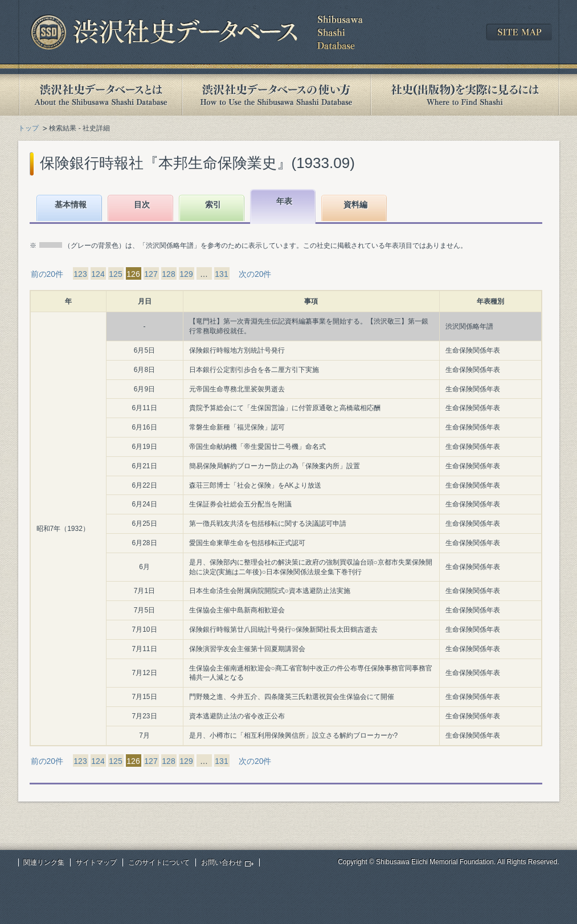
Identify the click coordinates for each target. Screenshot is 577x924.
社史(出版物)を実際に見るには (465, 95)
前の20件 (47, 274)
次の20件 (255, 274)
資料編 (355, 205)
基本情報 (71, 205)
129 (186, 274)
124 (98, 274)
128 (168, 274)
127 (151, 274)
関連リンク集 (44, 862)
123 (80, 274)
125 (115, 274)
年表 (284, 201)
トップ (28, 128)
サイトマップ (96, 862)
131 (221, 274)
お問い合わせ (222, 862)
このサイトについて (159, 862)
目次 (142, 205)
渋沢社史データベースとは (100, 95)
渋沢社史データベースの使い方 (276, 95)
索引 (213, 205)
